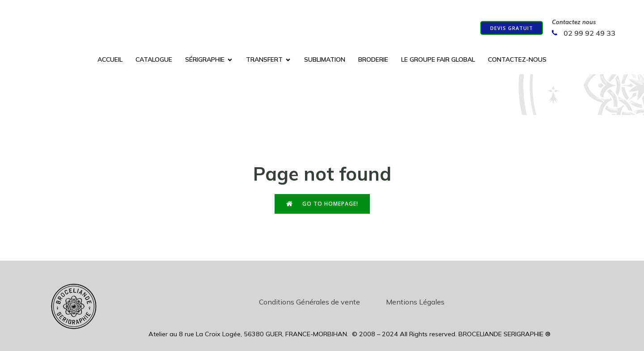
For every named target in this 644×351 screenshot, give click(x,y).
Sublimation (325, 60)
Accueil (110, 60)
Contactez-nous (517, 60)
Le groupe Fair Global (438, 60)
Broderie (373, 60)
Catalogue (154, 60)
